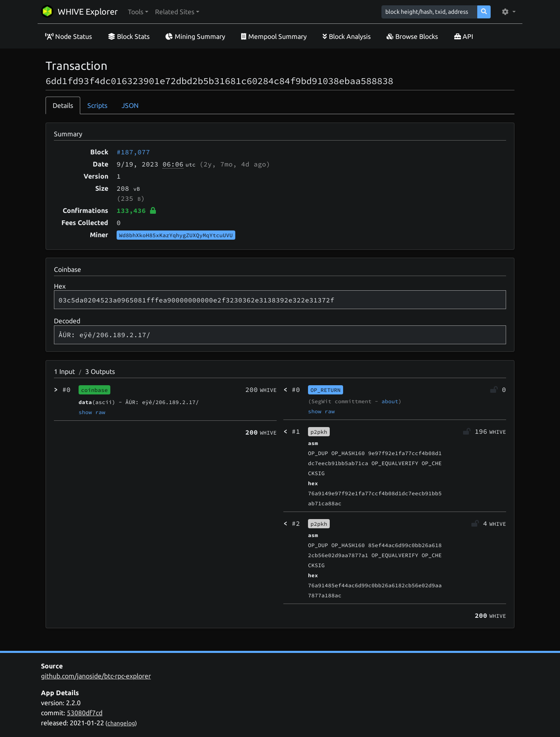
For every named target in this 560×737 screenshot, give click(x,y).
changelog (121, 723)
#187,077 (133, 152)
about (390, 401)
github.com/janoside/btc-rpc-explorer (96, 676)
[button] (138, 12)
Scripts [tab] (97, 105)
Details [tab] (63, 105)
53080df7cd (85, 713)
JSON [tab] (130, 105)
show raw (92, 412)
